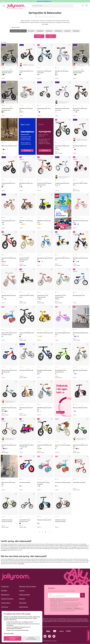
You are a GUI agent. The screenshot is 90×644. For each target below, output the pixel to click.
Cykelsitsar (49, 31)
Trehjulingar (76, 31)
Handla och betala (24, 595)
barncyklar (22, 564)
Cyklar (40, 17)
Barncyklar (31, 31)
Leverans (22, 591)
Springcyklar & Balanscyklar (49, 17)
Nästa (50, 532)
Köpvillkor (4, 591)
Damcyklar (67, 31)
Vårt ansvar (5, 607)
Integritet (22, 599)
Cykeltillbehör (58, 31)
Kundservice (5, 586)
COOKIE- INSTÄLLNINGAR (31, 638)
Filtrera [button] (39, 36)
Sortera (51, 36)
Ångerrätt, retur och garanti (28, 586)
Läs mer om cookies (9, 633)
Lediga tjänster (24, 607)
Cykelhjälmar (40, 31)
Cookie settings (6, 603)
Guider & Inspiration (7, 599)
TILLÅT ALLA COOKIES (13, 638)
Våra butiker (23, 603)
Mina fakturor (5, 595)
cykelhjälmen (4, 550)
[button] (4, 6)
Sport (36, 17)
